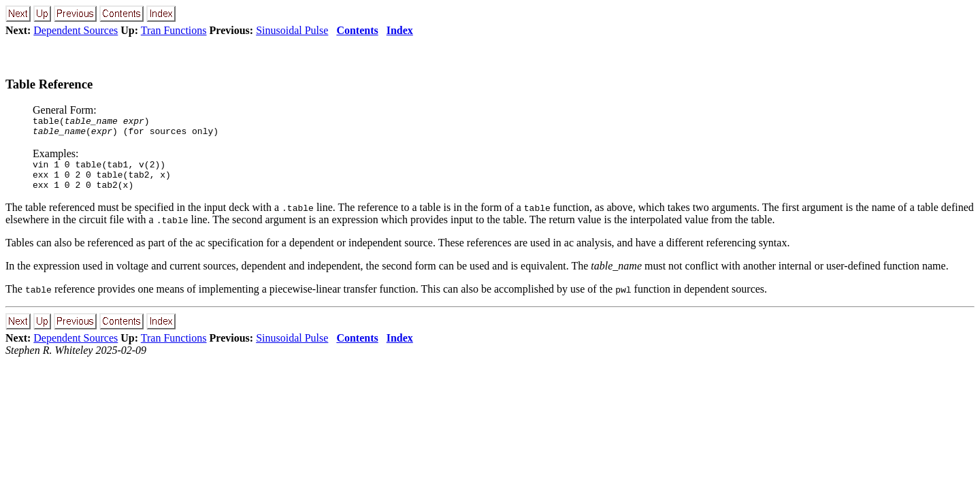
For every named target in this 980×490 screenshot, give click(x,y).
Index (400, 30)
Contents (357, 30)
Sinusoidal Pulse (292, 30)
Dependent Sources (76, 30)
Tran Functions (174, 30)
